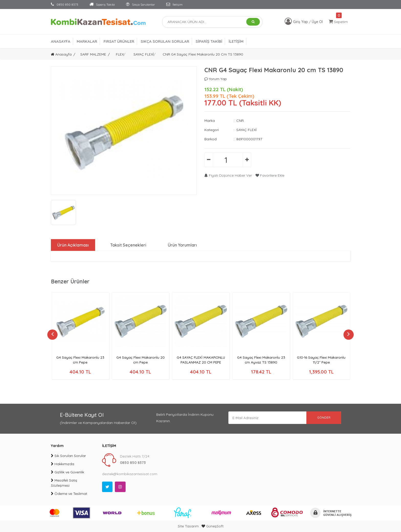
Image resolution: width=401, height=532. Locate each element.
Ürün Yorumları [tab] (183, 245)
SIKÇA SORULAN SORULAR (165, 41)
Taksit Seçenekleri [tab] (128, 245)
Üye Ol (317, 22)
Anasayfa (61, 54)
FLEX (120, 54)
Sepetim (338, 22)
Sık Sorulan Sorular (68, 456)
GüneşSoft (213, 526)
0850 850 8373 (65, 4)
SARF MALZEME (93, 54)
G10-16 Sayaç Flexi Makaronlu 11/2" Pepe (321, 360)
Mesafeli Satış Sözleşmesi (64, 483)
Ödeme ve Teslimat (69, 494)
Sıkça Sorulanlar (141, 4)
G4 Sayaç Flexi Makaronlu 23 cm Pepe (80, 360)
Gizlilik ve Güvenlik (68, 472)
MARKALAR (87, 41)
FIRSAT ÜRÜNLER (119, 41)
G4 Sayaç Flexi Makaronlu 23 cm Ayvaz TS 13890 (261, 360)
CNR (240, 121)
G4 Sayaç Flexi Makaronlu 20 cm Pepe (141, 360)
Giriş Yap (301, 22)
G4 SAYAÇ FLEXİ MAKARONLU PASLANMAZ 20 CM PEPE (201, 360)
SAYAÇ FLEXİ (144, 54)
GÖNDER (323, 418)
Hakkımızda (63, 464)
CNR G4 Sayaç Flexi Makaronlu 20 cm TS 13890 (203, 54)
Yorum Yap (216, 79)
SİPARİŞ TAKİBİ (209, 41)
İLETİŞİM (236, 41)
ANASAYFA (61, 41)
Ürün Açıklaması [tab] (73, 245)
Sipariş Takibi (102, 4)
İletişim (174, 4)
